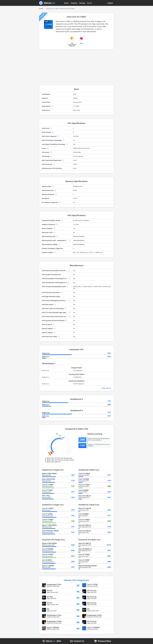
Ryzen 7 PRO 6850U (49, 474)
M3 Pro (50, 603)
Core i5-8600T (84, 490)
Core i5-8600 (47, 560)
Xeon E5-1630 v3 (85, 525)
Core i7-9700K (47, 514)
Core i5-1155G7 (48, 508)
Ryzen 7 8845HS (53, 627)
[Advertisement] (76, 67)
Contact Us (79, 641)
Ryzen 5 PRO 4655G (49, 543)
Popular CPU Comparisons (76, 580)
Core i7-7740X (47, 490)
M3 (88, 609)
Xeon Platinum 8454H (50, 531)
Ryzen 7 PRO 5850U (49, 525)
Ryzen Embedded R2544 (88, 566)
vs (78, 585)
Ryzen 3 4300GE (48, 566)
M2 (48, 609)
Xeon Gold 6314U (49, 479)
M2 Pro (50, 591)
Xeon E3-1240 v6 (85, 508)
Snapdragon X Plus (54, 584)
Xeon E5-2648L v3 (85, 549)
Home (66, 3)
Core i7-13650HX (93, 627)
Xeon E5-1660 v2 (85, 543)
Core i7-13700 (92, 584)
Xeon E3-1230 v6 (85, 531)
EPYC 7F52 (46, 496)
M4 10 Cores (92, 591)
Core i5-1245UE (84, 474)
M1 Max (50, 597)
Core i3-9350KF (48, 549)
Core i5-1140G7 (48, 485)
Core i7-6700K (84, 479)
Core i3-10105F (84, 560)
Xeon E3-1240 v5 (85, 496)
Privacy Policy (104, 641)
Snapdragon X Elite (94, 615)
